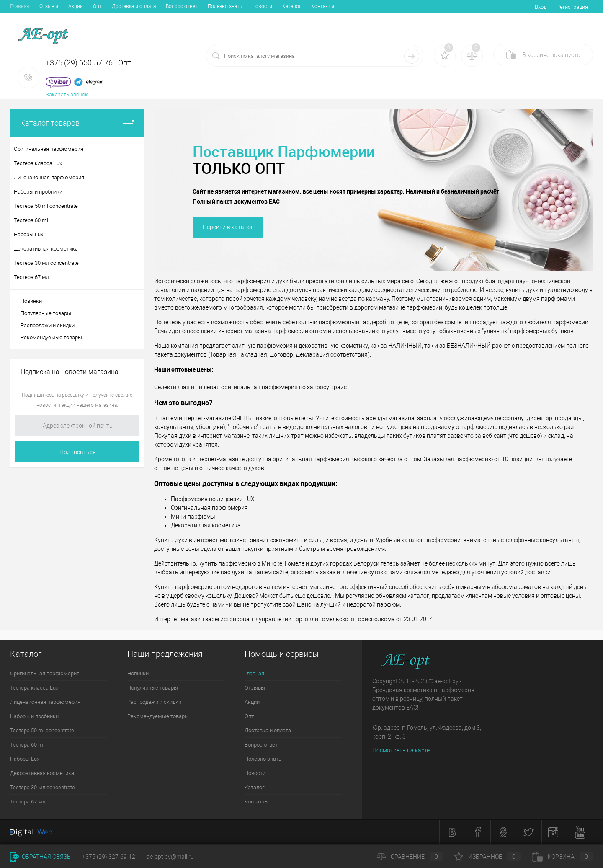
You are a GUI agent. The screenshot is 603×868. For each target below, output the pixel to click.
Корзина (562, 857)
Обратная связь (40, 857)
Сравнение (410, 857)
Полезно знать (225, 6)
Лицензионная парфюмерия (45, 702)
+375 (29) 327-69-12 (109, 857)
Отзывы (49, 6)
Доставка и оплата (134, 6)
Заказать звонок (67, 94)
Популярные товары (46, 313)
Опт (97, 6)
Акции (76, 6)
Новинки (31, 301)
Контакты (323, 6)
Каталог (292, 6)
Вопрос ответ (182, 6)
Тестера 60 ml (27, 745)
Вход (541, 7)
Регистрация (572, 7)
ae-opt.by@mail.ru (170, 857)
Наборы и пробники (34, 716)
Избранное (487, 857)
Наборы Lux (25, 759)
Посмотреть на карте (401, 750)
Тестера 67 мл (28, 802)
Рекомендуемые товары (51, 337)
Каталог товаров (77, 123)
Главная (20, 6)
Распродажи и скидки (48, 325)
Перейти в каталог (228, 227)
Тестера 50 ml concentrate (42, 730)
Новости (262, 6)
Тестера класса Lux (34, 688)
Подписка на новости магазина (70, 372)
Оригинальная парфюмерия (45, 673)
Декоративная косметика (42, 773)
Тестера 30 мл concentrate (43, 787)
